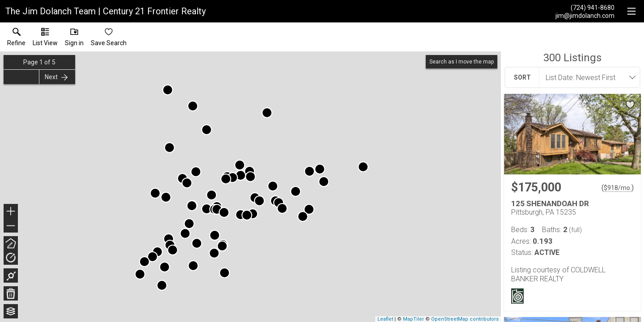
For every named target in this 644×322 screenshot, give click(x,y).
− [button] (11, 226)
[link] (16, 39)
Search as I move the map (462, 62)
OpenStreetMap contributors (465, 319)
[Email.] (585, 15)
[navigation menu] (631, 11)
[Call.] (585, 7)
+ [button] (11, 212)
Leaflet (385, 319)
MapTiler (413, 319)
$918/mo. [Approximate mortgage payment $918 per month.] (618, 188)
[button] (45, 39)
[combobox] (587, 77)
